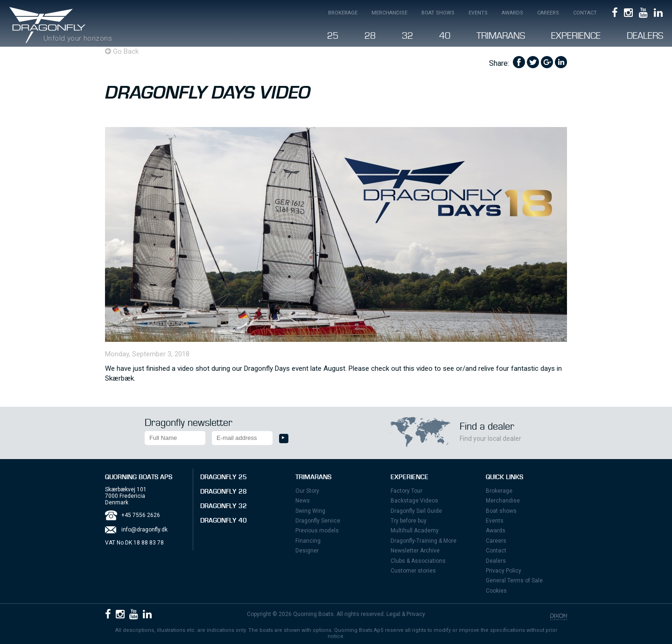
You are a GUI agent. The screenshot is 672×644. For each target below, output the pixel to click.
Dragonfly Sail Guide (416, 511)
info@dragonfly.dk (144, 530)
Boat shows (438, 13)
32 (407, 36)
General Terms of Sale (514, 580)
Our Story (307, 491)
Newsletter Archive (415, 551)
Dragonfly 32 (224, 506)
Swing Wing (310, 511)
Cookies (496, 591)
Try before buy (409, 521)
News (303, 501)
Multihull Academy (415, 531)
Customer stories (413, 571)
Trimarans (501, 36)
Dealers (645, 36)
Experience (576, 36)
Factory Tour (406, 491)
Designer (307, 551)
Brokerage (343, 13)
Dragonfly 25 (224, 477)
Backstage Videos (414, 501)
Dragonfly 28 (224, 492)
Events (478, 13)
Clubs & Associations (418, 561)
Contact (585, 13)
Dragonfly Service (318, 521)
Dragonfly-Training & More (423, 541)
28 (370, 36)
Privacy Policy (504, 571)
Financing (308, 541)
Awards (512, 13)
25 (333, 36)
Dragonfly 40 (224, 521)
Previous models (317, 531)
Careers (548, 13)
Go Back (122, 51)
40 (445, 36)
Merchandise (389, 13)
